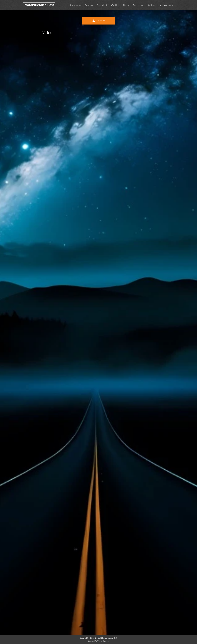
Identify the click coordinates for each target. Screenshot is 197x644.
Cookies (106, 641)
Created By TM (94, 641)
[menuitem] (79, 5)
